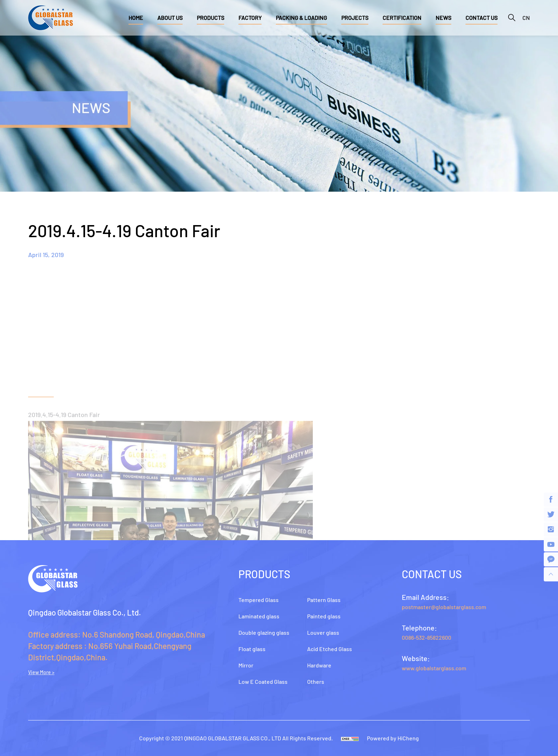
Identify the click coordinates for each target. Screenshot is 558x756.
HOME (136, 18)
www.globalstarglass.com (434, 668)
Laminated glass (259, 616)
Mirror (246, 665)
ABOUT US (170, 18)
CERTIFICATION (402, 18)
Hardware (319, 665)
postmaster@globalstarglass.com (444, 607)
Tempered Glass (259, 600)
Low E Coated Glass (263, 682)
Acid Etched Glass (330, 649)
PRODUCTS (210, 18)
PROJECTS (355, 18)
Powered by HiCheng (393, 738)
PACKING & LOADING (301, 18)
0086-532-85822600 (427, 637)
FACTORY (250, 18)
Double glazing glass (264, 632)
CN (526, 18)
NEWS (443, 18)
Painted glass (324, 616)
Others (316, 682)
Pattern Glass (324, 600)
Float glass (252, 649)
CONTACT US (481, 18)
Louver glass (323, 632)
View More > (41, 672)
